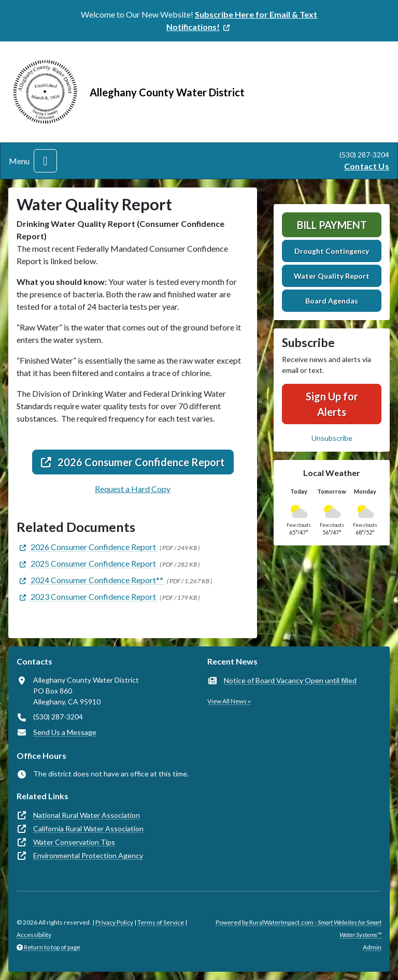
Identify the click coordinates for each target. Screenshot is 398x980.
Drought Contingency (332, 251)
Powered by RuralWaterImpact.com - (298, 928)
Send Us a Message (65, 732)
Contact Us (367, 166)
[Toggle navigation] (45, 161)
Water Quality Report (332, 276)
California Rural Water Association (88, 828)
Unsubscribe (332, 438)
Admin (372, 947)
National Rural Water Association (87, 815)
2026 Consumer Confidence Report (133, 462)
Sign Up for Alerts (332, 404)
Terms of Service (161, 922)
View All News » (229, 701)
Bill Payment (332, 225)
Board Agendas (332, 301)
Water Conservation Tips (74, 842)
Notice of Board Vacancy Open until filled (290, 680)
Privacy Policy (114, 922)
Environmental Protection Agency (88, 855)
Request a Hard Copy (133, 489)
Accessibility (34, 935)
